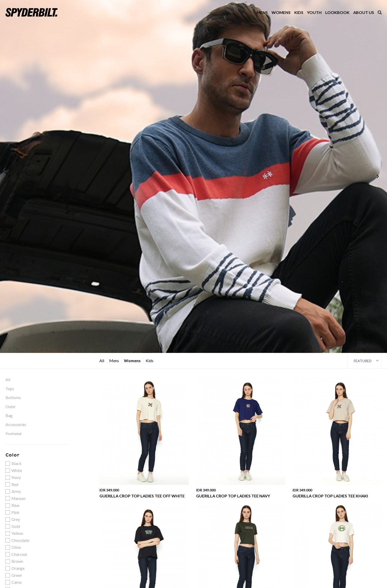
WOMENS (281, 12)
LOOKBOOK (337, 12)
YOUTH (314, 12)
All (102, 361)
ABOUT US (364, 12)
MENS (262, 12)
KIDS (299, 12)
